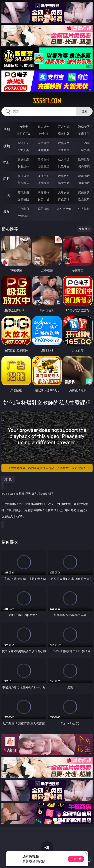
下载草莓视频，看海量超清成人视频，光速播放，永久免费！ (49, 468)
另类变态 (84, 166)
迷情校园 (23, 199)
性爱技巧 (84, 199)
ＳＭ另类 (84, 150)
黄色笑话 (64, 199)
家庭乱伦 (43, 192)
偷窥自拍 (23, 176)
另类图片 (84, 183)
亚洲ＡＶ (23, 143)
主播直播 (64, 150)
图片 (7, 179)
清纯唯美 (43, 183)
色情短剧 (23, 216)
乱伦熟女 (64, 166)
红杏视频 (84, 209)
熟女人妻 (23, 150)
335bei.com (47, 101)
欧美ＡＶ (64, 143)
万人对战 (64, 127)
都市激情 (23, 192)
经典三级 (43, 166)
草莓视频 (43, 209)
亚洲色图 (43, 176)
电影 (7, 162)
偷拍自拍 (43, 159)
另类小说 (43, 199)
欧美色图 (64, 176)
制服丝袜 (23, 166)
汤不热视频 (64, 209)
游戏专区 (84, 127)
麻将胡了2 (23, 133)
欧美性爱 (84, 159)
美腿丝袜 (23, 183)
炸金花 (43, 133)
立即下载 (76, 859)
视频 (7, 146)
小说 (7, 195)
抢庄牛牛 (84, 133)
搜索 (84, 111)
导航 (7, 212)
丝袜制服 (43, 150)
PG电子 (23, 127)
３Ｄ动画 (84, 143)
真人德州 (43, 127)
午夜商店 (23, 209)
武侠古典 (84, 192)
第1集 (8, 479)
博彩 (7, 129)
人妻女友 (64, 192)
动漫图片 (84, 176)
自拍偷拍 (43, 143)
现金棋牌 (64, 133)
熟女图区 (64, 183)
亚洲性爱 (23, 159)
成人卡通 (64, 159)
